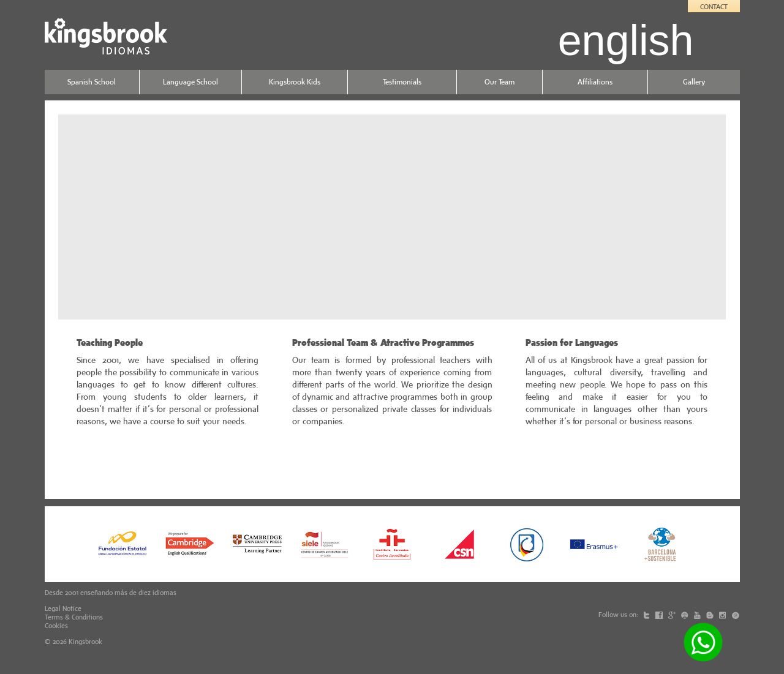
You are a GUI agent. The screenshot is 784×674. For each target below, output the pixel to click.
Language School (190, 82)
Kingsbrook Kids (295, 82)
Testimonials (402, 82)
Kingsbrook (85, 642)
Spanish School (92, 82)
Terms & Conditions (74, 617)
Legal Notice (63, 608)
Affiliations (595, 82)
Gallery (694, 82)
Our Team (499, 82)
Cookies (56, 626)
